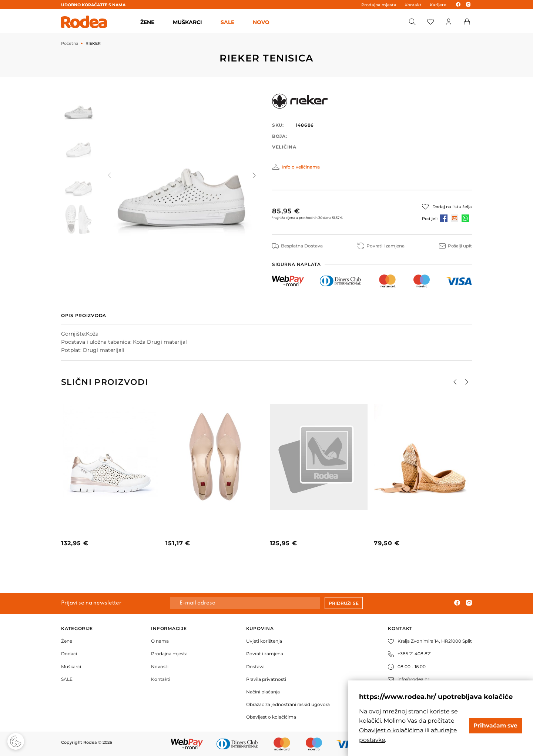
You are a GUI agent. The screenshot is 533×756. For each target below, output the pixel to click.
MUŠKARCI (187, 22)
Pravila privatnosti (266, 679)
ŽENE (147, 22)
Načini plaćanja (263, 692)
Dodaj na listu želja (452, 207)
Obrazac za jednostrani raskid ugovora (288, 704)
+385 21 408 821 (410, 654)
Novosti (160, 666)
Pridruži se (344, 603)
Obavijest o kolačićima (271, 717)
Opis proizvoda (84, 315)
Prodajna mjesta (379, 5)
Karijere (438, 5)
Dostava (255, 666)
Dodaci (69, 654)
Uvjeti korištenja (264, 641)
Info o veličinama (301, 167)
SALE (227, 22)
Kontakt (413, 5)
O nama (160, 641)
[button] (254, 175)
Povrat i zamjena (265, 654)
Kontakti (161, 679)
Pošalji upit (455, 246)
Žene (67, 641)
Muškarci (71, 666)
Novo (261, 22)
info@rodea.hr (409, 679)
